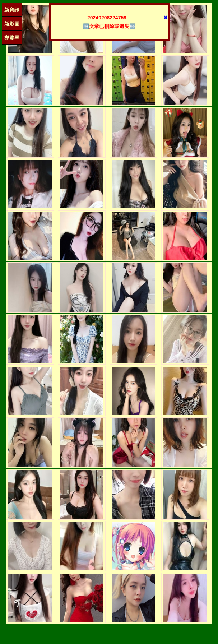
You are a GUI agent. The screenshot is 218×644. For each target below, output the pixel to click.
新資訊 (12, 10)
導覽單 (12, 38)
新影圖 (12, 24)
